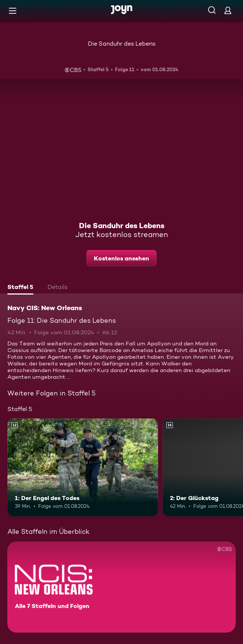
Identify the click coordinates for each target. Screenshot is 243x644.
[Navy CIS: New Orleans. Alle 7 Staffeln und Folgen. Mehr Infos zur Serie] (121, 587)
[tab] (20, 288)
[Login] (228, 10)
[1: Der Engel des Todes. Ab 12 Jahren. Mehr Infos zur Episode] (83, 467)
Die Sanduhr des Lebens (122, 44)
